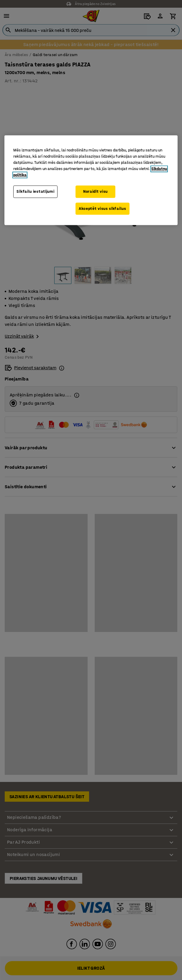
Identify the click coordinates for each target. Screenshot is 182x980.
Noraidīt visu (95, 191)
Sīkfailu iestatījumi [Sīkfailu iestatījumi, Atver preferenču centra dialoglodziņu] (35, 191)
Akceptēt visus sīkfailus (103, 209)
